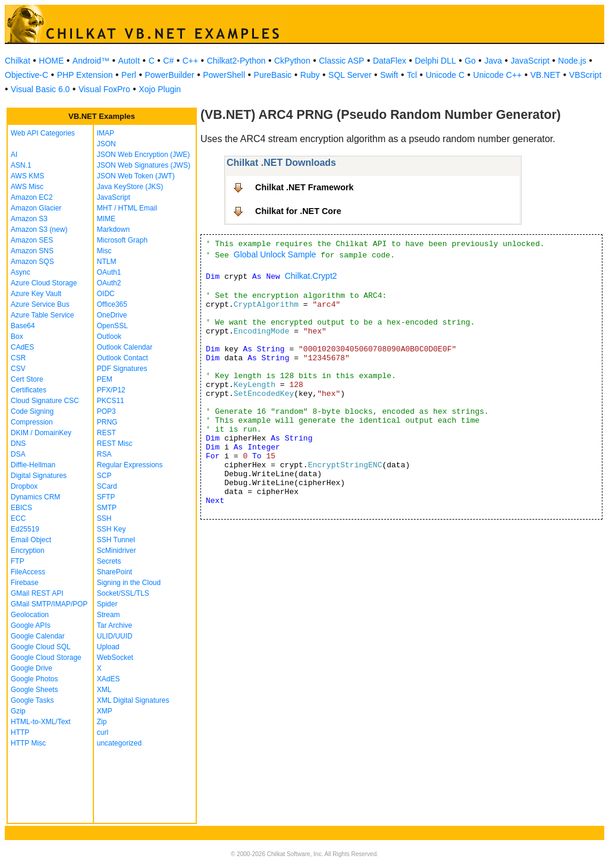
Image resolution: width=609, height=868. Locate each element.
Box (17, 336)
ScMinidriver (117, 551)
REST (106, 433)
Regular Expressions (130, 465)
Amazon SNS (32, 251)
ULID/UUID (115, 636)
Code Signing (32, 411)
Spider (107, 604)
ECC (18, 518)
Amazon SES (32, 240)
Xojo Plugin (160, 89)
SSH (104, 518)
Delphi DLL (435, 61)
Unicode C (445, 75)
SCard (107, 486)
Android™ (91, 61)
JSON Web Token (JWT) (136, 176)
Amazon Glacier (36, 208)
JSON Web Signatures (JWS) (144, 165)
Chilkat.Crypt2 (311, 276)
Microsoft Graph (122, 240)
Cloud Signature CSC (45, 401)
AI (14, 155)
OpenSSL (112, 326)
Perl (129, 75)
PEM (105, 379)
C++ (190, 61)
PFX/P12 (111, 390)
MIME (106, 219)
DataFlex (390, 61)
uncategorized (119, 743)
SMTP (107, 508)
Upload (108, 647)
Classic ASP (341, 61)
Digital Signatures (39, 476)
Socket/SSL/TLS (123, 593)
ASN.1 (21, 165)
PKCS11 (111, 401)
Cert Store (27, 379)
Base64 (23, 326)
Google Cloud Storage (46, 658)
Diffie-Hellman (33, 465)
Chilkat (18, 61)
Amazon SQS (32, 262)
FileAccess (28, 572)
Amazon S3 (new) (39, 229)
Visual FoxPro (104, 89)
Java (493, 61)
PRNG (107, 422)
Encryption (28, 551)
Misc (104, 251)
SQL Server (350, 75)
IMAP (106, 133)
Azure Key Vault (36, 294)
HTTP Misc (28, 743)
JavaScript (530, 61)
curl (103, 732)
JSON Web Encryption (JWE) (143, 155)
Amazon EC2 (32, 197)
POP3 (106, 411)
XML (104, 690)
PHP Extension (85, 75)
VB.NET (546, 75)
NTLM (107, 262)
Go (470, 61)
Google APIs (31, 625)
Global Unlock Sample (275, 254)
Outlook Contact (123, 358)
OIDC (106, 294)
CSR (18, 358)
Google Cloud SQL (41, 647)
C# (168, 61)
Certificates (29, 390)
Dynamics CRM (35, 497)
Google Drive (32, 668)
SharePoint (114, 572)
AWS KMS (27, 176)
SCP (104, 476)
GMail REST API (37, 593)
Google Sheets (34, 690)
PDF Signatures (122, 369)
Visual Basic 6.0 (40, 89)
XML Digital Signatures (133, 700)
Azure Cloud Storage (44, 283)
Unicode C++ (498, 75)
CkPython (292, 61)
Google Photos (34, 679)
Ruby (310, 75)
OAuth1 (109, 272)
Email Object (31, 540)
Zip (102, 722)
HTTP (20, 732)
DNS (18, 444)
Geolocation (30, 615)
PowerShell (224, 75)
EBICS (21, 508)
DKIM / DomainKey (41, 433)
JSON (106, 144)
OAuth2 (109, 283)
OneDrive (112, 315)
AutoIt (129, 61)
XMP (105, 711)
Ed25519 (25, 529)
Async (21, 272)
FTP (18, 561)
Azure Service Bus (40, 304)
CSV (18, 369)
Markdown (113, 229)
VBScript (585, 75)
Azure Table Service (43, 315)
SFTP (106, 497)
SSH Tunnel (116, 540)
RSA (104, 454)
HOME (51, 61)
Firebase (25, 583)
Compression (32, 422)
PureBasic (273, 75)
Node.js (572, 61)
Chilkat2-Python (236, 61)
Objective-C (26, 75)
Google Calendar (38, 636)
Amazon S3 (29, 219)
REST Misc (115, 444)
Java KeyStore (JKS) (130, 187)
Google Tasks (32, 700)
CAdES (22, 347)
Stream (109, 615)
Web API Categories (43, 133)
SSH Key (112, 529)
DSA (18, 454)
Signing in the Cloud (129, 583)
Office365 (112, 304)
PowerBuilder (169, 75)
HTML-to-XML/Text (41, 722)
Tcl (412, 75)
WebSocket (115, 658)
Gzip (18, 711)
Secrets (109, 561)
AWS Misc (27, 187)
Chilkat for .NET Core (298, 211)
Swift (389, 75)
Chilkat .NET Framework (304, 187)
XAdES (109, 679)
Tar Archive (114, 625)
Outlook (109, 336)
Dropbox (24, 486)
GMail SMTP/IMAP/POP (49, 604)
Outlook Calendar (125, 347)
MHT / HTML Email (127, 208)
